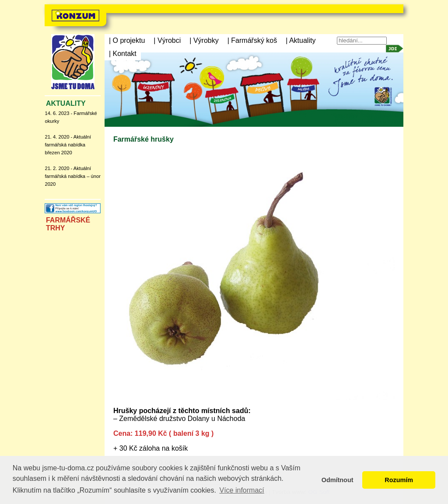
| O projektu (127, 40)
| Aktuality (301, 40)
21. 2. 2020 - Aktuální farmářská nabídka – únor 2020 (72, 176)
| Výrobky (204, 40)
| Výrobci (167, 40)
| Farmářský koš (252, 40)
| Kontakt (123, 54)
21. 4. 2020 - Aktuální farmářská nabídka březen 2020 (68, 145)
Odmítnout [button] (338, 480)
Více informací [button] (241, 490)
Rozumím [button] (399, 480)
